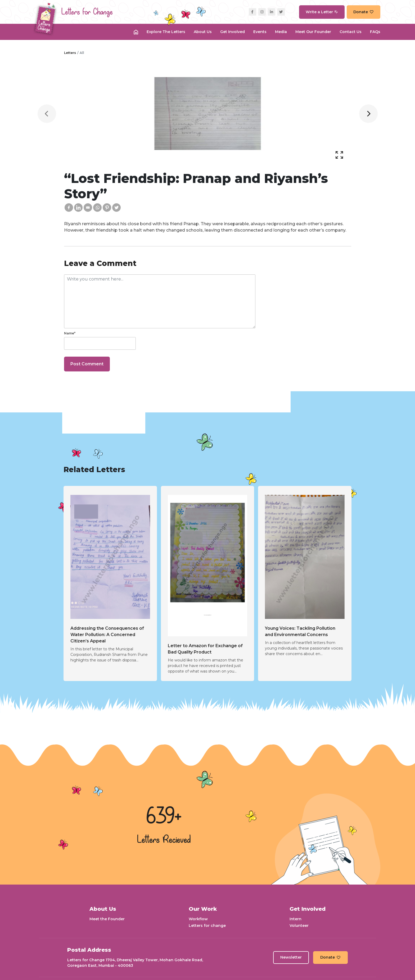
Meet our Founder (313, 32)
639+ (164, 817)
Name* (70, 333)
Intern (296, 919)
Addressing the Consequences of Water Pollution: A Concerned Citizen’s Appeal (107, 635)
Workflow (198, 919)
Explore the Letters (166, 32)
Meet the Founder (107, 919)
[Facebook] (69, 208)
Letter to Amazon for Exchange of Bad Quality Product (205, 649)
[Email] (88, 208)
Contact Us (351, 32)
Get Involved (233, 32)
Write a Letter (322, 12)
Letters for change (207, 926)
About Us (203, 32)
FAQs (375, 32)
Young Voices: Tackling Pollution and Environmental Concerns (300, 631)
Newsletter (291, 957)
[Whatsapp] (97, 208)
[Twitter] (116, 208)
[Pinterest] (107, 208)
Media (281, 32)
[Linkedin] (78, 208)
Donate (364, 12)
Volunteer (299, 926)
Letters (70, 53)
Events (260, 32)
